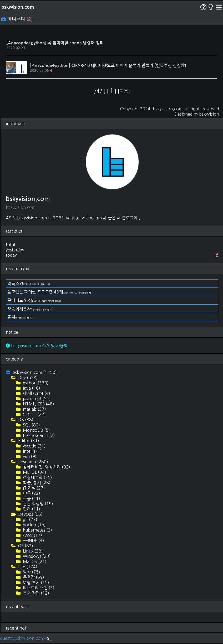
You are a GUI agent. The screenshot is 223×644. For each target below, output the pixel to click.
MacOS (34, 561)
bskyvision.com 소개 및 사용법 (37, 346)
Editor (28, 441)
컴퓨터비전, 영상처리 (46, 467)
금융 (31, 498)
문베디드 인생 (34, 300)
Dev (27, 378)
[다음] (124, 91)
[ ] (112, 91)
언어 (31, 509)
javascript (36, 399)
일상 (31, 572)
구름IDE (33, 540)
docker (34, 525)
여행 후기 (36, 583)
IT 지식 (33, 488)
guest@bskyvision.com (22, 638)
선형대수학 (37, 477)
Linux (32, 551)
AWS (32, 535)
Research (33, 462)
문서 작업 (36, 593)
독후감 (33, 577)
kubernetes (37, 530)
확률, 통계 (36, 483)
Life (27, 567)
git (30, 519)
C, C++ (34, 414)
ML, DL (34, 472)
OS (25, 546)
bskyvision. (210, 114)
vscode (34, 446)
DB (25, 420)
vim (29, 456)
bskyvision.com (18, 7)
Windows (36, 556)
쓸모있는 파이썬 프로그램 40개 (49, 292)
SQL (31, 425)
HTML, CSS (38, 404)
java (31, 388)
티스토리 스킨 (38, 588)
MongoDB (36, 430)
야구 (31, 493)
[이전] (100, 91)
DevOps (30, 514)
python (35, 383)
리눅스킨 (29, 284)
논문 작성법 (37, 504)
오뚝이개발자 (31, 309)
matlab (34, 409)
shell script (36, 393)
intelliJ (32, 451)
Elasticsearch (38, 435)
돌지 (21, 317)
